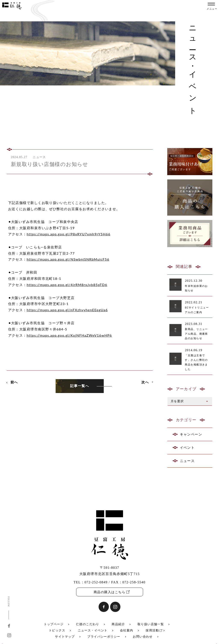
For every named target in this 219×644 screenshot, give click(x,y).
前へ (14, 382)
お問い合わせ (143, 637)
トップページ (54, 624)
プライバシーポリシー (104, 637)
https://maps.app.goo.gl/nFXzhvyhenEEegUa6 (67, 310)
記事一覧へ (80, 386)
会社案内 (127, 630)
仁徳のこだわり (88, 624)
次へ (145, 382)
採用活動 (152, 630)
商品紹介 (118, 624)
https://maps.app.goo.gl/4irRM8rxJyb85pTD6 (67, 285)
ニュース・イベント (93, 630)
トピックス (57, 630)
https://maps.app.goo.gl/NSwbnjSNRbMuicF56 (68, 259)
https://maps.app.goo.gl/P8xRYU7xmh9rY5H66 (69, 234)
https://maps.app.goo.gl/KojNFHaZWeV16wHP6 (69, 335)
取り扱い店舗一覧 (151, 624)
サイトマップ (65, 637)
